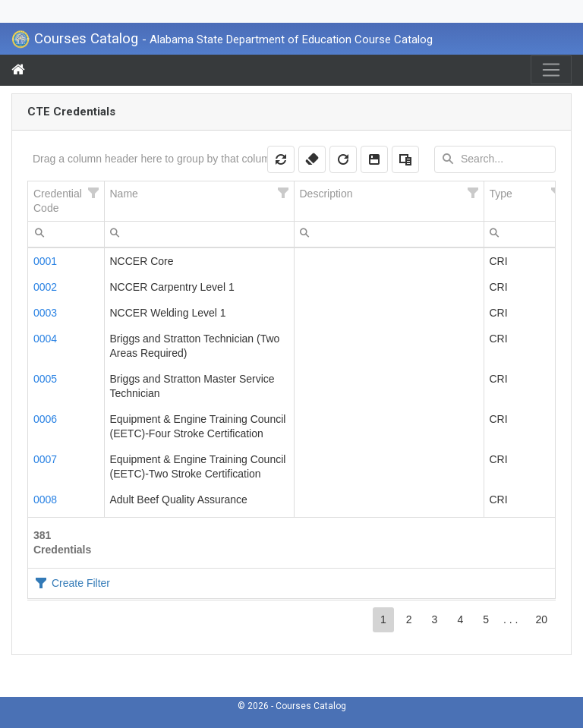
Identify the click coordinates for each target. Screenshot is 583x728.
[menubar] (39, 233)
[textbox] (495, 159)
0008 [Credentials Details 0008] (45, 500)
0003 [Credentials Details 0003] (45, 313)
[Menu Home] (18, 70)
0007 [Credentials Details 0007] (45, 459)
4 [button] (460, 619)
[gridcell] (66, 261)
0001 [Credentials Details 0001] (45, 261)
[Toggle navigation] (551, 70)
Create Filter (81, 583)
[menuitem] (39, 232)
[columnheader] (66, 202)
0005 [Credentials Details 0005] (45, 379)
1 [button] (383, 619)
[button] (281, 159)
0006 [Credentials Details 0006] (45, 419)
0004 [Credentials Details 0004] (45, 339)
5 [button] (486, 619)
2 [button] (409, 619)
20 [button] (541, 619)
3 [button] (435, 619)
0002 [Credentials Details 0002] (45, 287)
